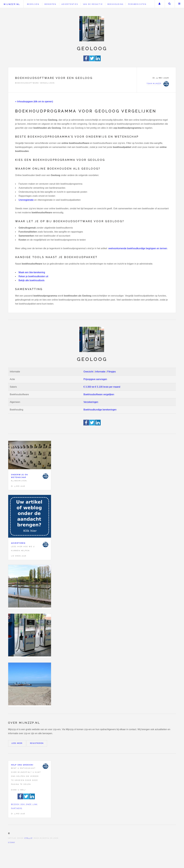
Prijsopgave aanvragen (95, 379)
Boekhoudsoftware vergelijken (99, 394)
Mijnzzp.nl (12, 4)
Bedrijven (33, 4)
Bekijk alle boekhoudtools (32, 280)
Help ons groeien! (22, 765)
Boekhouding (116, 4)
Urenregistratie (26, 200)
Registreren (37, 743)
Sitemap (11, 842)
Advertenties (70, 4)
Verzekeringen (91, 402)
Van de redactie (93, 4)
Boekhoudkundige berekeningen (100, 410)
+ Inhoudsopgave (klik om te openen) (34, 101)
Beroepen (50, 4)
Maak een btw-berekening (32, 272)
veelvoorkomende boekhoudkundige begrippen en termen (138, 248)
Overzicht (88, 372)
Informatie (100, 372)
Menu (179, 4)
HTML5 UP (28, 838)
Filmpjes (112, 372)
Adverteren (18, 543)
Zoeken (169, 4)
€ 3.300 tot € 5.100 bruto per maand (102, 387)
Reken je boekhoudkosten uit (33, 276)
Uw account (159, 4)
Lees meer (17, 743)
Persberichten (137, 4)
